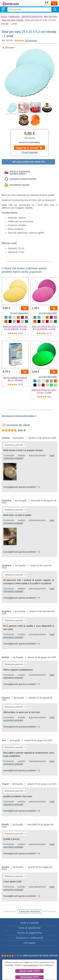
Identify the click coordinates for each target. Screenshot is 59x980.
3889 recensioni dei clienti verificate (40, 956)
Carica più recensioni (29, 911)
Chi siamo (29, 943)
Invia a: (46, 4)
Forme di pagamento (29, 933)
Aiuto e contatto (29, 923)
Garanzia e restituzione (29, 938)
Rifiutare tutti (29, 977)
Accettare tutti (29, 971)
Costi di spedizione (29, 928)
